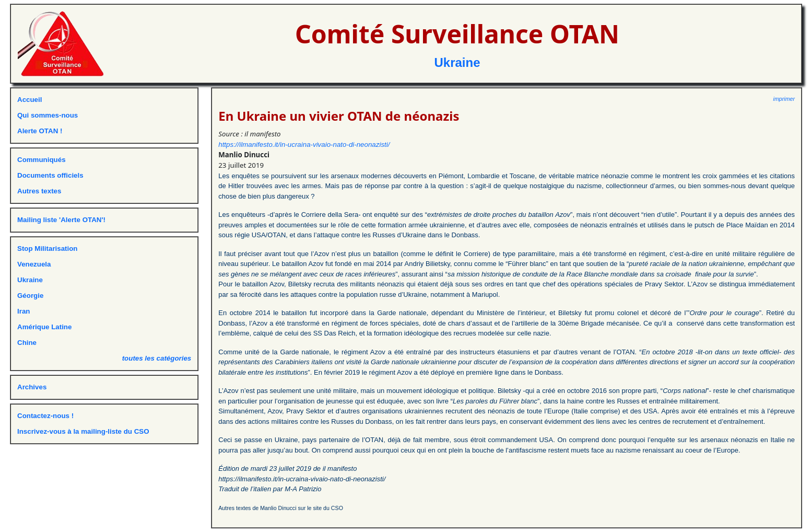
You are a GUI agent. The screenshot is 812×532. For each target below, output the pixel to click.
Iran (23, 311)
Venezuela (34, 264)
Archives (32, 387)
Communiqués (42, 160)
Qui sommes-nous (48, 115)
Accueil (30, 100)
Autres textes (39, 191)
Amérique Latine (44, 327)
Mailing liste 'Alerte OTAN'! (61, 220)
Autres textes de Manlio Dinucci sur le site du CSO (281, 508)
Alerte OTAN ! (40, 131)
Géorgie (30, 296)
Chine (27, 343)
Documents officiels (50, 175)
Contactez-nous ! (45, 416)
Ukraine (457, 62)
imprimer (784, 99)
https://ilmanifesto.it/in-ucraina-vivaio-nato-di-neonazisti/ (304, 144)
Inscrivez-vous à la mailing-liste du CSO (83, 431)
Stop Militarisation (48, 248)
